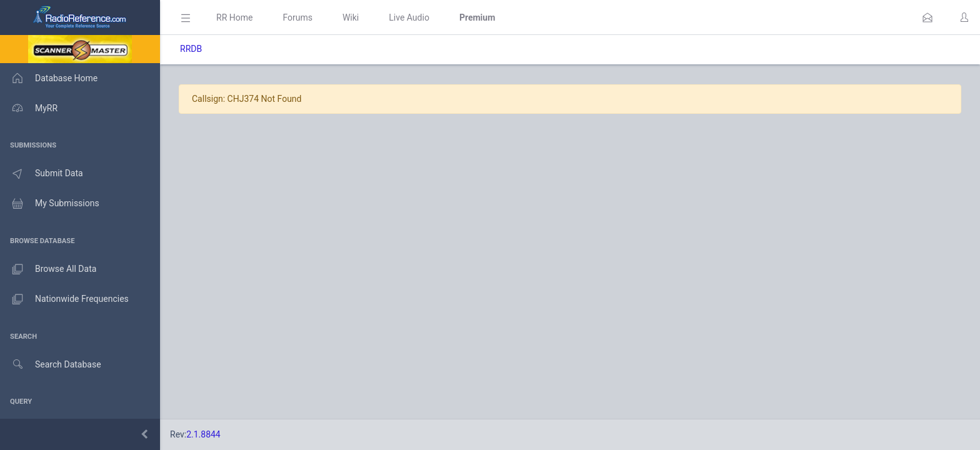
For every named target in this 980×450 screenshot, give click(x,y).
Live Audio (409, 17)
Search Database (51, 365)
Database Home (49, 78)
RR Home (234, 17)
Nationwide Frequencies (64, 299)
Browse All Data (48, 269)
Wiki (351, 17)
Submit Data (42, 174)
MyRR (29, 108)
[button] (927, 17)
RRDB (191, 49)
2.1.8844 (203, 434)
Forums (297, 17)
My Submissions (50, 204)
